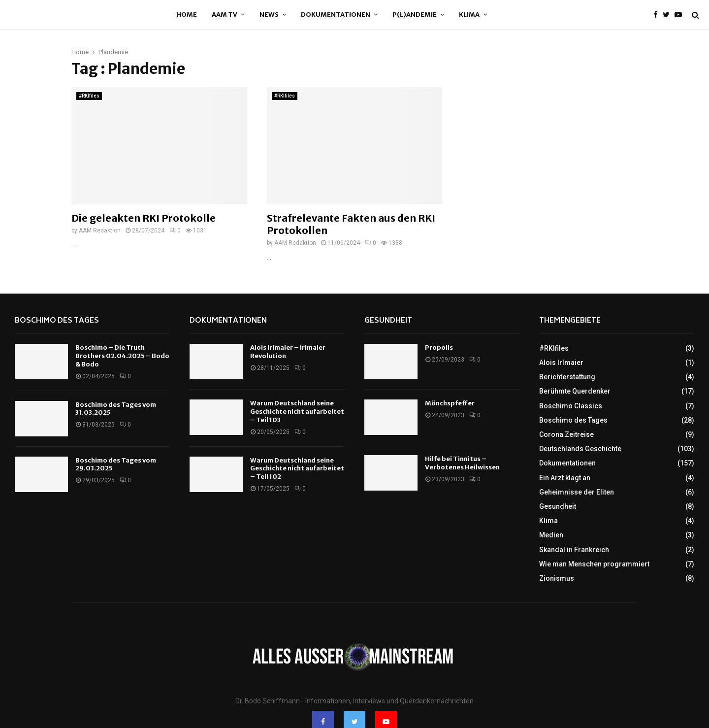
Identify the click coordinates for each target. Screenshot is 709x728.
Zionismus (557, 578)
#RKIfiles (89, 96)
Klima (469, 15)
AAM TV (225, 15)
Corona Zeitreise (566, 434)
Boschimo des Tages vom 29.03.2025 (116, 464)
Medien (551, 535)
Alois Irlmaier (561, 363)
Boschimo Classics (571, 406)
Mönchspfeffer (450, 403)
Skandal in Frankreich (574, 550)
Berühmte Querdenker (575, 391)
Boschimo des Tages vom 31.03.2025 (116, 409)
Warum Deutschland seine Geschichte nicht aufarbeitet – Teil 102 (297, 469)
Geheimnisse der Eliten (577, 492)
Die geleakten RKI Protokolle (144, 218)
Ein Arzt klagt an (565, 478)
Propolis (439, 347)
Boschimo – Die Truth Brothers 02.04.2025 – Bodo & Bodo (122, 356)
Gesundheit (388, 321)
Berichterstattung (567, 377)
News (269, 15)
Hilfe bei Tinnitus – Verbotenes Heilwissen (462, 463)
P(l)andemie (415, 15)
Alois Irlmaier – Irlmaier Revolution (288, 352)
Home (187, 15)
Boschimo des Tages (57, 321)
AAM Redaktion (100, 231)
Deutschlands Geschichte (580, 449)
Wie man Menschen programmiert (594, 564)
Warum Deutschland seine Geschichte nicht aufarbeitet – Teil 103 (297, 412)
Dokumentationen (336, 15)
